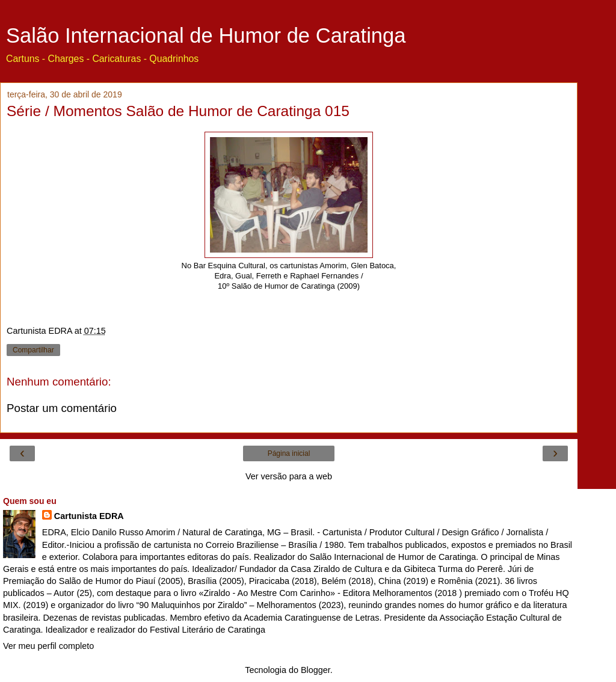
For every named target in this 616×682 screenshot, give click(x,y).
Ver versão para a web (289, 476)
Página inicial (289, 453)
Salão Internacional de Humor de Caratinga (206, 35)
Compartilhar (33, 350)
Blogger (316, 670)
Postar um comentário (62, 408)
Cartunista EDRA (89, 516)
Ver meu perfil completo (48, 646)
